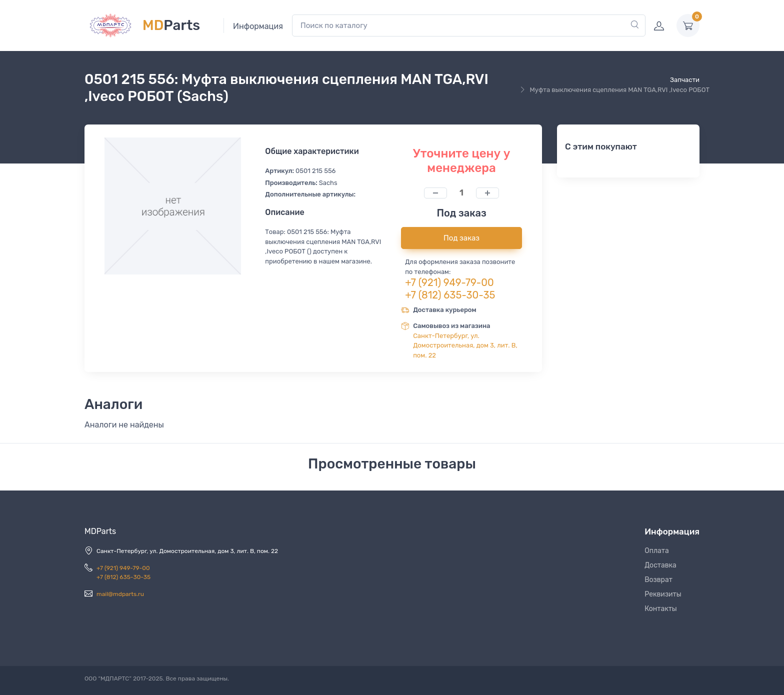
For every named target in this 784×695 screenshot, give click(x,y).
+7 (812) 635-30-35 (450, 295)
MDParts (100, 531)
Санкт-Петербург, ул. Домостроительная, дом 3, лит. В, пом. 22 (465, 345)
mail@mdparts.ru (120, 594)
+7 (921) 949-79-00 (449, 282)
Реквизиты (663, 594)
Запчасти (685, 80)
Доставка (660, 565)
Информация (258, 26)
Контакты (661, 609)
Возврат (658, 580)
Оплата (657, 551)
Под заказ (461, 238)
